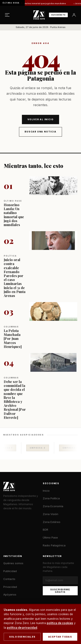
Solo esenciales (22, 637)
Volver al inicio (41, 119)
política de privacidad (22, 628)
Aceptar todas (60, 637)
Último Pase (50, 537)
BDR (45, 530)
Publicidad (10, 571)
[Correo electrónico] (60, 580)
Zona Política (51, 498)
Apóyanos (10, 594)
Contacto (9, 579)
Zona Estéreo (52, 522)
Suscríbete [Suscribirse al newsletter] (58, 15)
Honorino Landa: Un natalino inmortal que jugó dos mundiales (38, 3)
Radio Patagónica (54, 545)
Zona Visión (51, 514)
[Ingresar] (74, 15)
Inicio (46, 491)
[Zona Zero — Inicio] (39, 15)
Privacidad (10, 587)
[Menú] (7, 15)
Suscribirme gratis (60, 591)
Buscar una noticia (40, 132)
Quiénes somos (13, 563)
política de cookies (60, 623)
